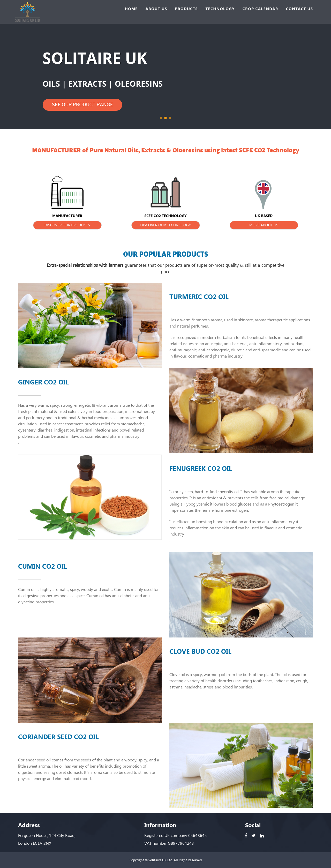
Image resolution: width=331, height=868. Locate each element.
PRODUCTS (186, 9)
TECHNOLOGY (220, 9)
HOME (131, 9)
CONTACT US (299, 9)
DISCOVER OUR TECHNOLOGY (165, 225)
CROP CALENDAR (260, 9)
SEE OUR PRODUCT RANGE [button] (82, 105)
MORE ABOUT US (264, 225)
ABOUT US (156, 9)
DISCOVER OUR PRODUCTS (67, 225)
